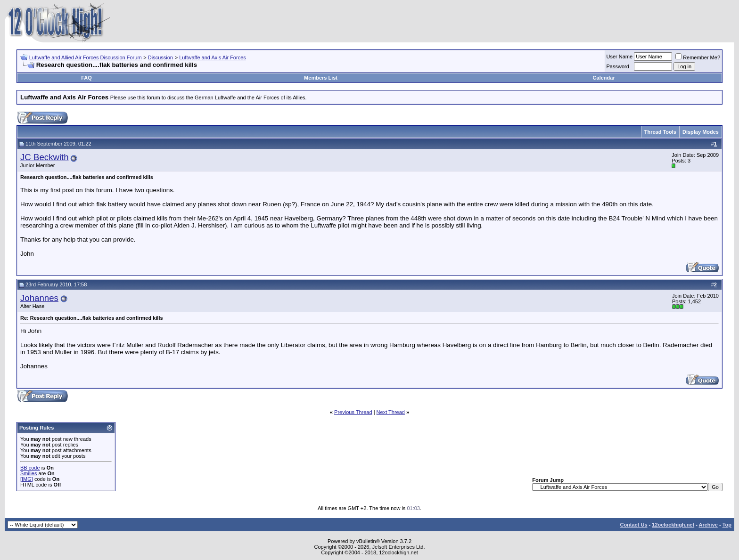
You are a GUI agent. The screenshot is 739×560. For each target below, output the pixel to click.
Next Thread (391, 412)
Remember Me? (698, 57)
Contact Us (633, 525)
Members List (321, 78)
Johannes (39, 298)
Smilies (29, 473)
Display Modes (701, 132)
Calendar (604, 78)
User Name (620, 57)
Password (618, 66)
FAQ (86, 78)
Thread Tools (660, 132)
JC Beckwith (45, 157)
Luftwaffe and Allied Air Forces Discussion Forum (86, 57)
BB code (30, 468)
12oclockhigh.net (673, 525)
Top (727, 525)
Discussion (160, 57)
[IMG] (27, 479)
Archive (708, 525)
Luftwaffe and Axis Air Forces (213, 57)
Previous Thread (353, 412)
